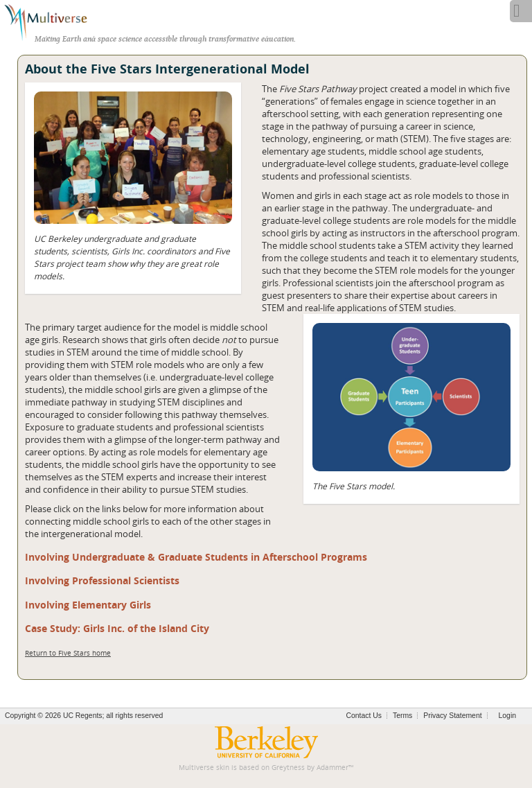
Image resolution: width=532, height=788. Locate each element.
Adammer (332, 768)
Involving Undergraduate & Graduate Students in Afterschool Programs (196, 557)
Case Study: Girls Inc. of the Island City (117, 628)
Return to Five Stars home (68, 653)
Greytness (288, 768)
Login (507, 716)
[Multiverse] (53, 21)
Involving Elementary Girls (88, 605)
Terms (402, 716)
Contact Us (364, 716)
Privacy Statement (452, 716)
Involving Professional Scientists (102, 580)
